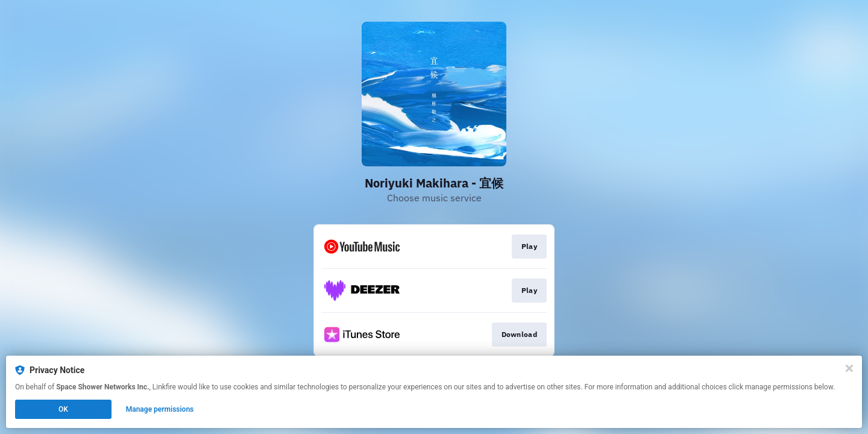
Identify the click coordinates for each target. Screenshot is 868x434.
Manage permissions (160, 409)
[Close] (849, 368)
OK (63, 409)
